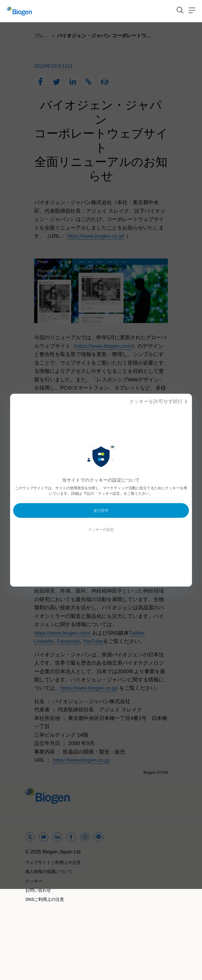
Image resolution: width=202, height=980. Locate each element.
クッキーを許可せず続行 (159, 402)
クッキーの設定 (101, 529)
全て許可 (101, 510)
